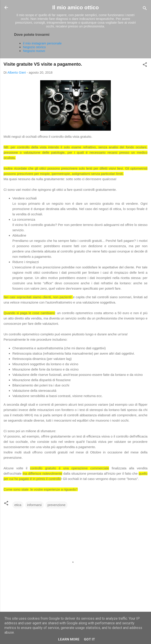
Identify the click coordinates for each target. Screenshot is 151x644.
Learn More (69, 639)
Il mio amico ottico (76, 7)
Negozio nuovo (34, 51)
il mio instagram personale (42, 43)
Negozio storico (34, 47)
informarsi (34, 505)
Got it (89, 639)
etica (18, 505)
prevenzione (57, 505)
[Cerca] (145, 9)
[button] (145, 65)
